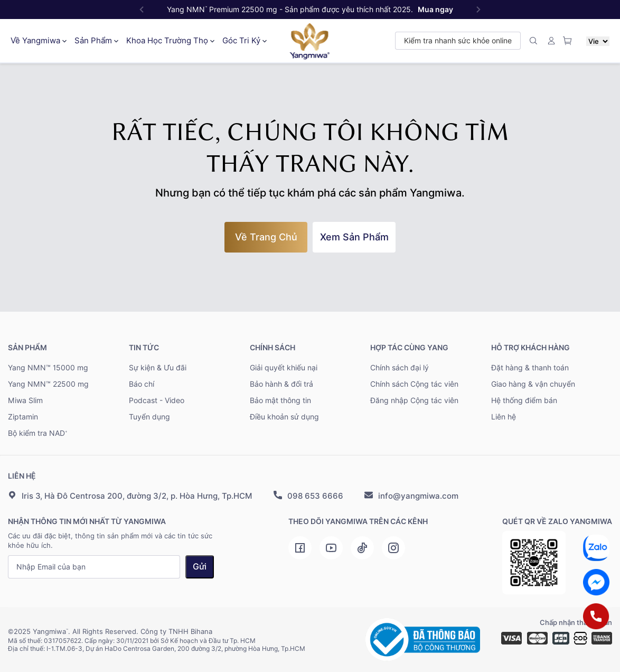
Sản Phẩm (96, 41)
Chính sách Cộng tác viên (414, 384)
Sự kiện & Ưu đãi (158, 368)
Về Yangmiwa (39, 41)
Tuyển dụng (149, 417)
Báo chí (142, 384)
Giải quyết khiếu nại (284, 368)
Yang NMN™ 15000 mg (48, 368)
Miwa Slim (25, 400)
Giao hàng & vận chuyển (533, 384)
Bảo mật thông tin (280, 400)
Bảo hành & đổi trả (281, 384)
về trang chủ (266, 237)
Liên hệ (504, 417)
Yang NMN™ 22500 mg (48, 384)
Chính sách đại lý (400, 368)
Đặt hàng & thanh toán (530, 368)
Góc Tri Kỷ (245, 41)
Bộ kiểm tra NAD (38, 433)
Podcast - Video (157, 400)
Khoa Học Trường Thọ (170, 41)
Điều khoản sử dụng (284, 417)
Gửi (200, 567)
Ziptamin (23, 417)
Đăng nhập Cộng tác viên (414, 400)
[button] (478, 10)
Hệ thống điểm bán (524, 400)
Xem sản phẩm (354, 237)
